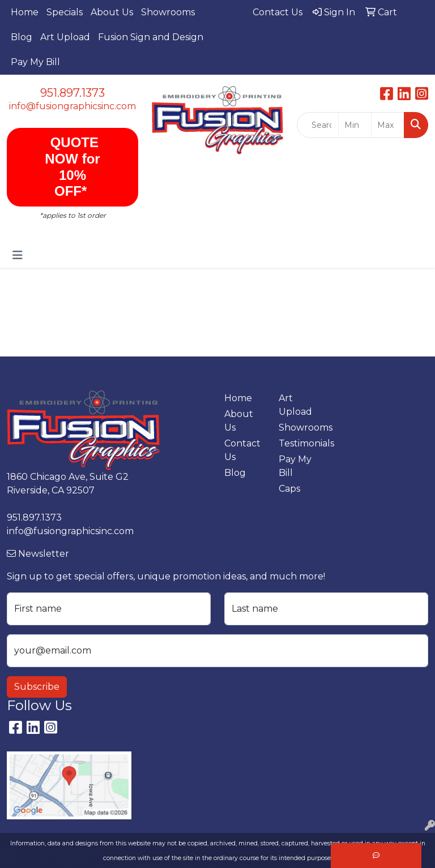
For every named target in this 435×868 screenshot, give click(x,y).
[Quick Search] (318, 125)
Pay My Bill (35, 62)
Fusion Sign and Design (151, 37)
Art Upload (65, 37)
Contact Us (242, 450)
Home (25, 12)
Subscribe (37, 687)
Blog (22, 37)
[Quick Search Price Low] (355, 125)
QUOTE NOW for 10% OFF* (72, 167)
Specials (65, 12)
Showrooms (168, 12)
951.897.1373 (72, 93)
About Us (112, 12)
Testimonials (299, 443)
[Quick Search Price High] (388, 125)
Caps (289, 489)
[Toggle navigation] (18, 255)
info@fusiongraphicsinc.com (72, 106)
